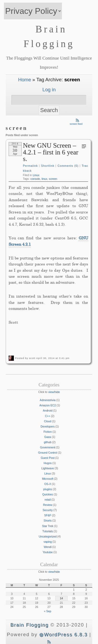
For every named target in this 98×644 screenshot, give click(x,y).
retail (47, 500)
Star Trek (47, 526)
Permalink (30, 166)
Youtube (48, 552)
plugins (48, 489)
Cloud (48, 421)
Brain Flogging (30, 625)
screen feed (76, 123)
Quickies (48, 494)
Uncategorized (48, 536)
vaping (47, 542)
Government (48, 447)
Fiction (47, 432)
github (47, 442)
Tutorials (48, 531)
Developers (48, 426)
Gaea (48, 437)
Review (48, 505)
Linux (36, 175)
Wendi (48, 547)
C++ (48, 416)
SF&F (47, 515)
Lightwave (48, 468)
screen (53, 179)
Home (25, 80)
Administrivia (48, 400)
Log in (49, 89)
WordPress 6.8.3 (63, 634)
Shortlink (48, 166)
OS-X (48, 484)
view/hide (54, 392)
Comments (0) (68, 166)
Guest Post (48, 458)
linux (44, 179)
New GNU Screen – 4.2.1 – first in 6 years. (51, 152)
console (35, 179)
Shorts (48, 520)
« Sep (48, 611)
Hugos (48, 463)
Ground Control (48, 452)
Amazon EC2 (48, 405)
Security (48, 510)
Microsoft (47, 479)
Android (48, 410)
